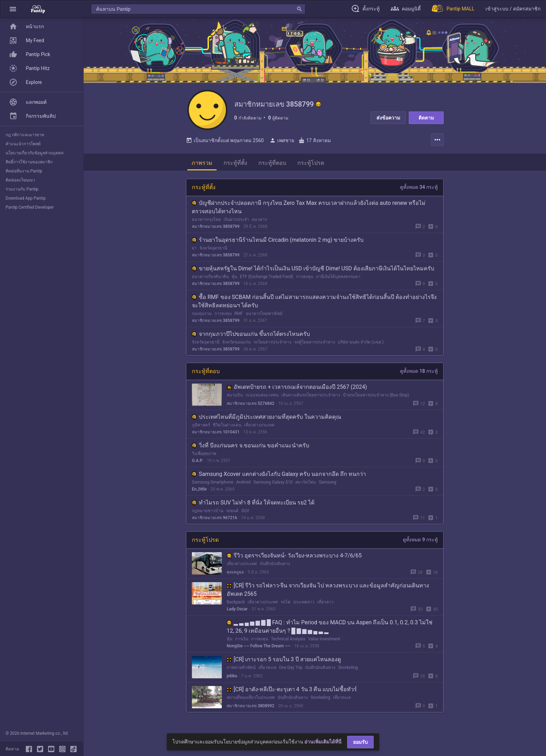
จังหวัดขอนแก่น (236, 344)
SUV (245, 512)
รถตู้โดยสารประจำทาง (315, 344)
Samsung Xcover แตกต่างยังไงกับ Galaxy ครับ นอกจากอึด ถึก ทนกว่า (279, 476)
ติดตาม (426, 118)
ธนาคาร (259, 221)
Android (243, 484)
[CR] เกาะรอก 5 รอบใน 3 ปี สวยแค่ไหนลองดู (284, 661)
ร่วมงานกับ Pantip (22, 189)
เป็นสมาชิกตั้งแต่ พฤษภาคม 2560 (225, 142)
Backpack (236, 604)
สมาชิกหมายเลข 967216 (214, 519)
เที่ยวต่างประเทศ (259, 427)
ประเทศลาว (304, 604)
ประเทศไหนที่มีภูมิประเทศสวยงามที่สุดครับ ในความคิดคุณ (267, 419)
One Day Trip (291, 669)
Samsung (327, 484)
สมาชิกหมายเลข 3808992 (251, 708)
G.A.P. (197, 462)
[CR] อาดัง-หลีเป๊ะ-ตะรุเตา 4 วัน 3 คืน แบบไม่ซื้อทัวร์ (292, 691)
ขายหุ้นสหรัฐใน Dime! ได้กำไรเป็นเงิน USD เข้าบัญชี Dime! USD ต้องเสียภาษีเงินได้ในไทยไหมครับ (313, 270)
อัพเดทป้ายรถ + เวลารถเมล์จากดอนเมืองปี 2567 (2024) (297, 389)
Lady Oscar (237, 611)
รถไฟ (286, 604)
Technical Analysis (288, 641)
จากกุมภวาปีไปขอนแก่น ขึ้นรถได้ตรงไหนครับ (251, 336)
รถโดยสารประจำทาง (272, 344)
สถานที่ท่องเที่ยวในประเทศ (251, 699)
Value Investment (324, 641)
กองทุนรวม (202, 315)
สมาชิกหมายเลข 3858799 (216, 228)
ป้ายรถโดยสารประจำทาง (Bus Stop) (376, 397)
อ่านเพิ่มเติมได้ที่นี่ (323, 742)
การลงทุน (305, 278)
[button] (13, 9)
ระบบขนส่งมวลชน (262, 397)
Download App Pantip (26, 198)
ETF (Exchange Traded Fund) (267, 278)
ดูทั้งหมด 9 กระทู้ (420, 541)
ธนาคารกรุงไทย (206, 221)
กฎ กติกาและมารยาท (25, 135)
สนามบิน (235, 397)
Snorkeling (348, 669)
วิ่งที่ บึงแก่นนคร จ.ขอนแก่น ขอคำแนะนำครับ (251, 447)
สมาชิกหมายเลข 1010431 (216, 434)
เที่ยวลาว (325, 604)
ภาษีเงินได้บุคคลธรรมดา (338, 278)
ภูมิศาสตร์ (201, 427)
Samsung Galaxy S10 (273, 484)
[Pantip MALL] (453, 9)
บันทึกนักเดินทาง (275, 565)
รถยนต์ (232, 512)
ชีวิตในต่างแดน (227, 427)
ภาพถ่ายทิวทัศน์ (241, 669)
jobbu (232, 678)
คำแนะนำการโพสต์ (23, 144)
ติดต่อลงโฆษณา (20, 180)
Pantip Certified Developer (30, 207)
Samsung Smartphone (213, 484)
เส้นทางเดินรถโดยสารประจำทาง (311, 397)
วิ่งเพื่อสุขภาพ (204, 455)
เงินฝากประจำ (236, 221)
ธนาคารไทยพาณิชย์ (264, 315)
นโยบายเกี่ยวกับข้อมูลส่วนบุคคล (34, 153)
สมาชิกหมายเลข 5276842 (251, 405)
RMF (239, 315)
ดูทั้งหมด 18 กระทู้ (419, 373)
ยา (194, 250)
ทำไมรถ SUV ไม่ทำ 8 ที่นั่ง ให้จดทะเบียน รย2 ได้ (253, 504)
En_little (199, 491)
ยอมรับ (360, 742)
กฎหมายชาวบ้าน (208, 512)
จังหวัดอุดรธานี (213, 250)
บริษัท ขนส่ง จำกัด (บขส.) (361, 344)
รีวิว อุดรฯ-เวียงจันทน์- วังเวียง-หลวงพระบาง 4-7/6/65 (294, 557)
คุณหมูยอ (235, 574)
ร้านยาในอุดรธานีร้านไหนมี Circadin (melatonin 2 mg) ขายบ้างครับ (278, 242)
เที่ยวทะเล (267, 669)
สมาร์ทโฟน (306, 484)
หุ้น (234, 278)
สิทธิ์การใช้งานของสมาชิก (29, 162)
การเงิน (242, 641)
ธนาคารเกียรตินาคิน (210, 278)
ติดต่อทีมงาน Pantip (24, 171)
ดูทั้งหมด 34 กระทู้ (419, 189)
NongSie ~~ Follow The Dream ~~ (259, 648)
